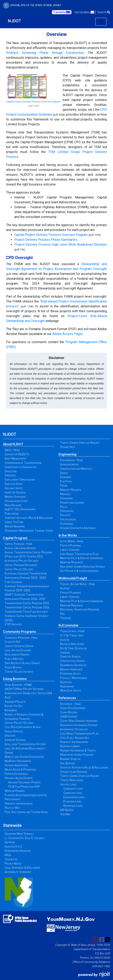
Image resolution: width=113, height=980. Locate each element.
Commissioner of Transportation (23, 463)
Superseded (67, 524)
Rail (63, 614)
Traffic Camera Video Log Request (80, 443)
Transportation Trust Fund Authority (26, 612)
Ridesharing (67, 686)
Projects (65, 515)
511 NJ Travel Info (72, 635)
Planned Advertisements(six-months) (26, 795)
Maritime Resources (71, 562)
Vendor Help (68, 447)
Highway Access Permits (19, 778)
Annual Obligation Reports (20, 548)
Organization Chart (16, 501)
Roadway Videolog (70, 759)
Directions (11, 471)
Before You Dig (14, 706)
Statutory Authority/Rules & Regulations (29, 518)
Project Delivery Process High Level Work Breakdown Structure (61, 244)
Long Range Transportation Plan (79, 554)
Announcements (69, 464)
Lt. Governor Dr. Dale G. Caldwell (25, 838)
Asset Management (16, 459)
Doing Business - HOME (18, 685)
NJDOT (15, 21)
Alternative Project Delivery (22, 561)
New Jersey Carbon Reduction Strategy (83, 567)
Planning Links (72, 801)
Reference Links (73, 806)
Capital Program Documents (21, 565)
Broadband (11, 710)
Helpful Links (68, 784)
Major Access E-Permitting (20, 770)
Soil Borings (68, 763)
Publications (12, 514)
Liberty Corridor (70, 550)
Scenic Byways (13, 667)
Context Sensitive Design (19, 646)
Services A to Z (13, 847)
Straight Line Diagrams (74, 772)
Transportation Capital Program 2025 (27, 603)
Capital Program (15, 538)
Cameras (65, 653)
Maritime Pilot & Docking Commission (82, 558)
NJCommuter (69, 625)
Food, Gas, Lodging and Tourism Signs (26, 812)
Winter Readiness (15, 526)
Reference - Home (70, 704)
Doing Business (15, 679)
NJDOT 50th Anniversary (20, 509)
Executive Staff (14, 484)
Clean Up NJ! (12, 642)
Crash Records (69, 712)
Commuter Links (73, 793)
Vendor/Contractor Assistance (78, 528)
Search (104, 12)
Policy (64, 507)
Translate (62, 12)
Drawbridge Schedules (73, 665)
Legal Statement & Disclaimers (22, 868)
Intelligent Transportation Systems (25, 744)
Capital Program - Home (19, 544)
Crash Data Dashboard (73, 708)
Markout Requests (71, 490)
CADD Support (69, 717)
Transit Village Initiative (19, 672)
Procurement (12, 799)
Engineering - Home (72, 460)
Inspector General (15, 492)
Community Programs (20, 632)
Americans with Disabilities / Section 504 (28, 693)
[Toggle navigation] (101, 22)
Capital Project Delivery (19, 569)
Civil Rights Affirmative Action (23, 727)
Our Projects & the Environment (79, 571)
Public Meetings (14, 659)
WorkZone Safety (71, 691)
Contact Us (11, 859)
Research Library (70, 746)
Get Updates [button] (84, 12)
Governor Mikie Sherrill (19, 834)
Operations (66, 498)
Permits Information (16, 774)
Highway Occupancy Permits (24, 782)
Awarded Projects (15, 702)
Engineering (68, 454)
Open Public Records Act (75, 738)
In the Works (68, 535)
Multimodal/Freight (73, 578)
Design (64, 473)
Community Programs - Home (21, 638)
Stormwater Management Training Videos (29, 531)
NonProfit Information (18, 761)
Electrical (66, 481)
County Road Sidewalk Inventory (79, 721)
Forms (64, 486)
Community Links (73, 789)
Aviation (65, 588)
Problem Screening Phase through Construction (45, 53)
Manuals (65, 494)
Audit (8, 697)
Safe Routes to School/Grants (22, 663)
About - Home (12, 450)
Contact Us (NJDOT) (17, 454)
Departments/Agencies (18, 851)
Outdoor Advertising (16, 765)
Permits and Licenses (72, 503)
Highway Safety (14, 488)
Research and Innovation (19, 803)
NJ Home (10, 842)
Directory (10, 475)
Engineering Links (74, 797)
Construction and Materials (76, 469)
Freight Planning (71, 545)
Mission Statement (15, 497)
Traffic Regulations (72, 780)
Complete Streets (70, 657)
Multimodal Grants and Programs (80, 609)
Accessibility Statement (18, 872)
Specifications (68, 519)
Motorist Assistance (71, 669)
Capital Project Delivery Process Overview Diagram (34, 102)
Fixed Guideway (13, 582)
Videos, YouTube (14, 522)
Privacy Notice (13, 864)
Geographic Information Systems (79, 725)
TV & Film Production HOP (24, 787)
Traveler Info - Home (72, 631)
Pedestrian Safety (71, 674)
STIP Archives (13, 624)
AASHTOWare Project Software (24, 689)
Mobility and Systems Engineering (24, 757)
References (67, 698)
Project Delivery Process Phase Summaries (46, 240)
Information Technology (74, 729)
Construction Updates (72, 661)
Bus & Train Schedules (74, 648)
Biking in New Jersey (72, 644)
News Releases (13, 505)
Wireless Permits (15, 791)
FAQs (8, 855)
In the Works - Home (72, 541)
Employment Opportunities (20, 480)
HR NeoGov (67, 810)
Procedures (67, 511)
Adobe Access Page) (67, 334)
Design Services (14, 731)
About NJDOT (13, 444)
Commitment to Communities (21, 467)
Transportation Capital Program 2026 (27, 607)
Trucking (66, 618)
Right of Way (12, 808)
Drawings (66, 477)
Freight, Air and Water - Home (78, 584)
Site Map (65, 814)
